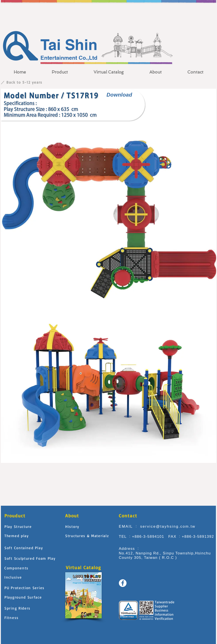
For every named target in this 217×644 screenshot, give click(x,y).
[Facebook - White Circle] (123, 583)
